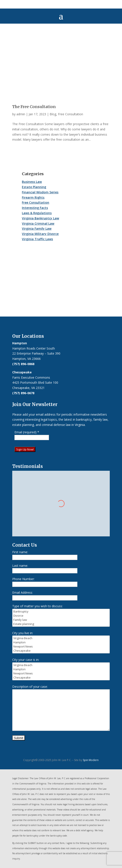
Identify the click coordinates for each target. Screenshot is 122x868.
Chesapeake (61, 651)
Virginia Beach (61, 638)
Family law (61, 620)
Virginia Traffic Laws (37, 239)
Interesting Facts (35, 208)
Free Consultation (71, 114)
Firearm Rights (33, 197)
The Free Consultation (34, 107)
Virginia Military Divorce (40, 234)
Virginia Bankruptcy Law (40, 218)
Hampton (61, 642)
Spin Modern (91, 760)
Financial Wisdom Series (40, 192)
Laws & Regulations (37, 213)
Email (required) (27, 432)
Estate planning (61, 624)
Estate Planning (34, 187)
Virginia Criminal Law (38, 223)
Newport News (61, 647)
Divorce (61, 616)
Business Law (32, 182)
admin (21, 114)
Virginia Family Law (37, 228)
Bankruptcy (61, 612)
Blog (53, 114)
